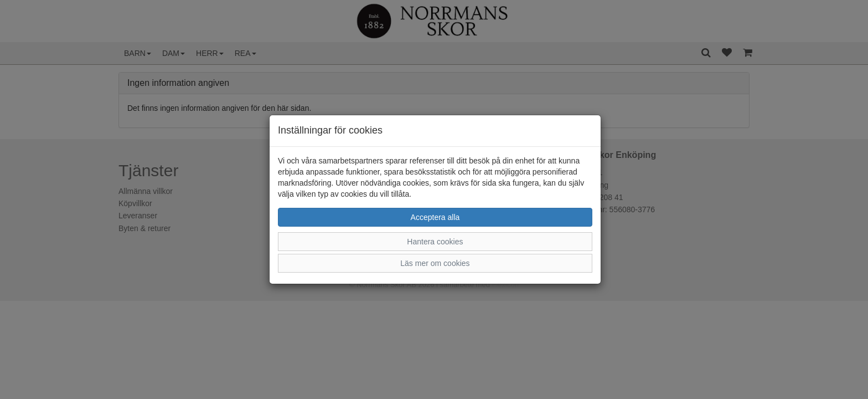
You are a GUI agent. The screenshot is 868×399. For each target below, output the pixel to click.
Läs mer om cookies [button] (435, 263)
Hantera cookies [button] (435, 242)
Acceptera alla (435, 217)
